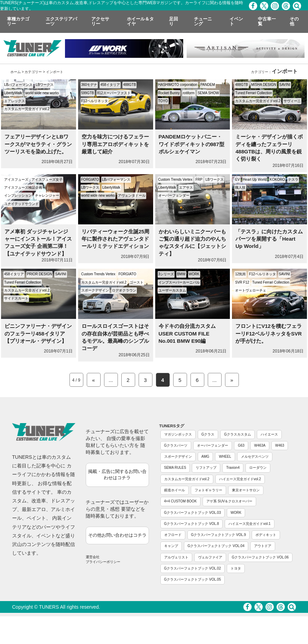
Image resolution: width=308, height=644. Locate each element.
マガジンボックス (178, 434)
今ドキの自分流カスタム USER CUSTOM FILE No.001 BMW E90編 (187, 333)
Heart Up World (255, 180)
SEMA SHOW (208, 93)
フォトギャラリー (208, 490)
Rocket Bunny (169, 93)
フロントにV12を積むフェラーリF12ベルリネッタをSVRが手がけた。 (269, 333)
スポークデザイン (95, 290)
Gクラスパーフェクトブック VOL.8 (192, 524)
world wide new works (42, 93)
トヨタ (236, 568)
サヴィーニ (292, 101)
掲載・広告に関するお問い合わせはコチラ (117, 475)
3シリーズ (166, 274)
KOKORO (277, 180)
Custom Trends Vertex (175, 180)
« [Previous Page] (93, 380)
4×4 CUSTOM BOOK (181, 501)
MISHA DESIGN (264, 85)
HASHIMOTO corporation (178, 85)
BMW (181, 274)
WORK (194, 274)
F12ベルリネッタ (95, 101)
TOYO (163, 101)
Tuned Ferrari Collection (254, 93)
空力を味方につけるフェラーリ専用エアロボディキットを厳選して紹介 (115, 144)
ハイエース (269, 434)
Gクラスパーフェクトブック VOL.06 (260, 557)
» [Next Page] (232, 380)
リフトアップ (206, 468)
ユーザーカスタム (172, 290)
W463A (260, 445)
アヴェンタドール (132, 195)
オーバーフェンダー (174, 195)
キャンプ (171, 546)
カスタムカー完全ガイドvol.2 (27, 109)
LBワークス (45, 85)
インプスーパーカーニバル (179, 282)
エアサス (186, 187)
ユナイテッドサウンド (21, 204)
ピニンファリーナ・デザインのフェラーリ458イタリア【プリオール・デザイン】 (38, 333)
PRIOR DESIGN (40, 274)
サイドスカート (16, 298)
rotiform (189, 93)
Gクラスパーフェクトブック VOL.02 (193, 568)
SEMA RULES (175, 468)
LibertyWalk (13, 93)
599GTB (88, 93)
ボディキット (266, 535)
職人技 (240, 187)
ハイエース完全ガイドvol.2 (240, 479)
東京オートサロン (246, 490)
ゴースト (137, 282)
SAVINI (285, 85)
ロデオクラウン (124, 290)
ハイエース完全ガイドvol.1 (249, 524)
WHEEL (225, 457)
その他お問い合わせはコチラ (117, 535)
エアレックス (15, 101)
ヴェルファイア (210, 557)
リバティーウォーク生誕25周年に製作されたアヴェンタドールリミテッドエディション (116, 239)
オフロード (173, 535)
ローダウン (258, 468)
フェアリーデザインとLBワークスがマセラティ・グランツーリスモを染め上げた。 (38, 144)
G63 (241, 445)
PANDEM (208, 85)
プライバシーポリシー (103, 562)
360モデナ (89, 85)
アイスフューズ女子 (47, 180)
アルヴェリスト (176, 557)
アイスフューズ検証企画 (23, 187)
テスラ (293, 180)
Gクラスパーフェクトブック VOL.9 (219, 535)
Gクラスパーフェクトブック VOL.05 (193, 579)
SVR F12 (242, 282)
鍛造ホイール (175, 490)
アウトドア (263, 546)
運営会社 (93, 557)
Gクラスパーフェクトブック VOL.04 (216, 546)
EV (237, 180)
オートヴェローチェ (251, 290)
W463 (280, 445)
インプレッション (18, 195)
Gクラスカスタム (237, 434)
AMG (206, 457)
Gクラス (208, 434)
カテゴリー (33, 72)
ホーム (16, 72)
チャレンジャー (47, 195)
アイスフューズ (16, 180)
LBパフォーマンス (18, 85)
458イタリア (110, 85)
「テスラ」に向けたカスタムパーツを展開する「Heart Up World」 (269, 239)
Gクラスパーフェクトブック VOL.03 (193, 513)
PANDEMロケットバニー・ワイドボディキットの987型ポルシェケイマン (192, 144)
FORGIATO (90, 180)
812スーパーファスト (114, 93)
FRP (199, 180)
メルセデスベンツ (255, 457)
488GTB (129, 85)
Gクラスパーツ (176, 445)
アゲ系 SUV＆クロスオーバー (229, 501)
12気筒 (240, 274)
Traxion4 (233, 468)
